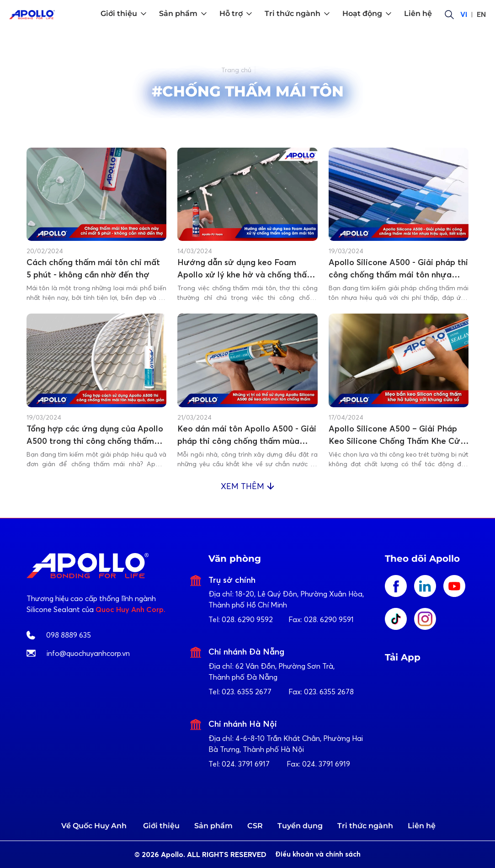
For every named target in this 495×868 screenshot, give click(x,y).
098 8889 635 (69, 635)
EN (481, 14)
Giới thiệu (161, 826)
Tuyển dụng (300, 826)
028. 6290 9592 (247, 619)
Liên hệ (422, 826)
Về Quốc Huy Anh (94, 826)
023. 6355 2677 (247, 692)
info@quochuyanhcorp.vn (88, 653)
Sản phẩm (213, 826)
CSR (255, 826)
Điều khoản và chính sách (320, 855)
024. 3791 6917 (246, 764)
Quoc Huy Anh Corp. (130, 609)
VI (464, 14)
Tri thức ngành (365, 826)
